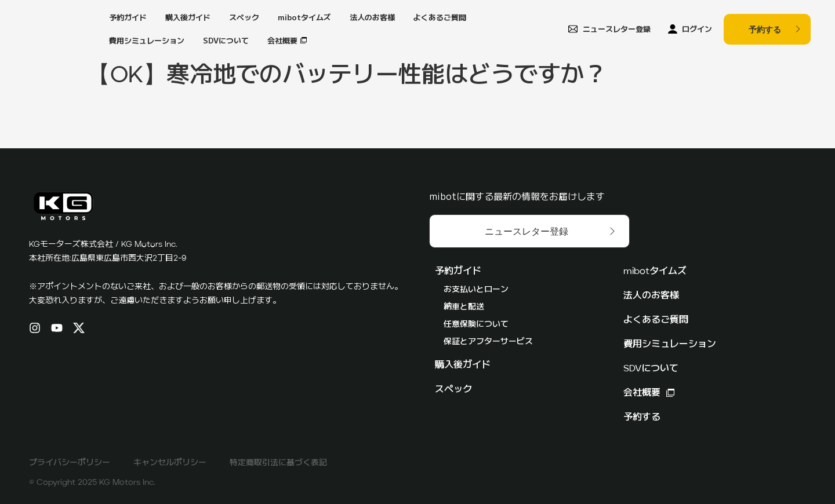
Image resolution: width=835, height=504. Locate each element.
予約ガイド (128, 17)
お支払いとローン (476, 290)
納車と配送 (464, 307)
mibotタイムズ (304, 17)
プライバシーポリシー (70, 463)
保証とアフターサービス (488, 342)
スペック (244, 17)
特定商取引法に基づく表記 (278, 463)
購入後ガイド (188, 17)
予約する (642, 418)
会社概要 (282, 40)
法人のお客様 (372, 17)
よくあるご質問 (440, 17)
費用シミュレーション (147, 40)
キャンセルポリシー (170, 463)
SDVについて (226, 40)
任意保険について (476, 324)
